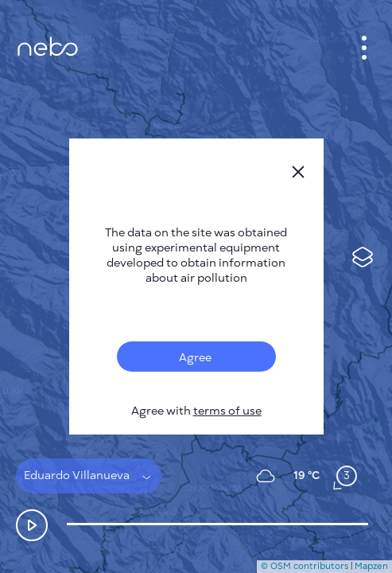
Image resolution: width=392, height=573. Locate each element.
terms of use (227, 411)
